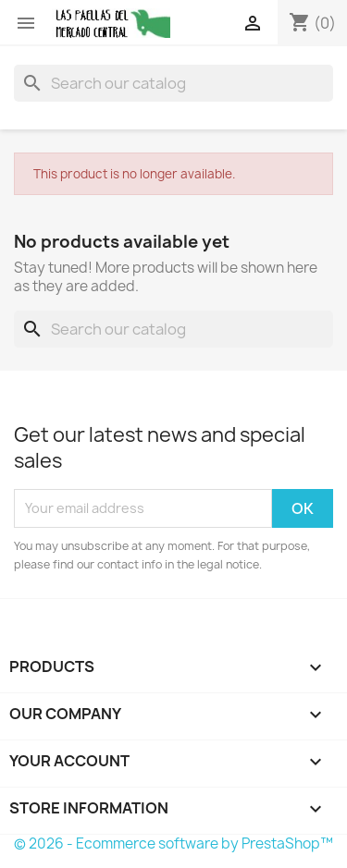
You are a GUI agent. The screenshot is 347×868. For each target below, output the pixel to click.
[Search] (173, 83)
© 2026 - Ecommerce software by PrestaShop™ (173, 844)
